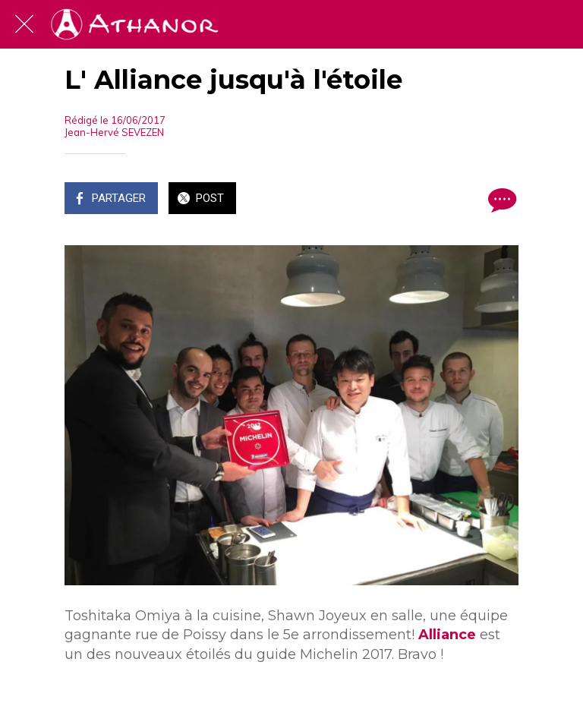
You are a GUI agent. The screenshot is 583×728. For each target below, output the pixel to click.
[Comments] (500, 200)
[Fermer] (24, 24)
